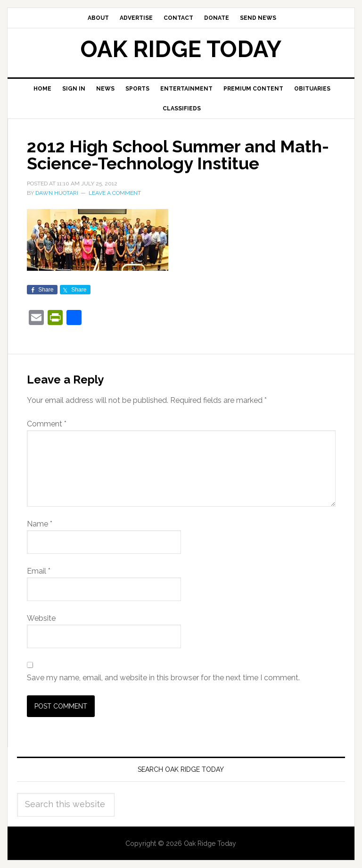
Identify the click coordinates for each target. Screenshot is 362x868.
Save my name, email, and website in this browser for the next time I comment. (163, 678)
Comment (47, 424)
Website (41, 618)
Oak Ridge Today (181, 49)
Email (39, 571)
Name (40, 524)
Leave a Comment (115, 193)
